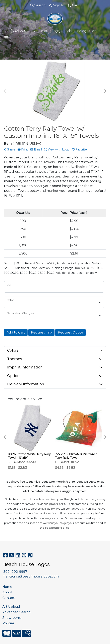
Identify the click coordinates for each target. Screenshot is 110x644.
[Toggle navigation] (6, 38)
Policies (8, 623)
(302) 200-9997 (23, 31)
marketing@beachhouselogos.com (69, 31)
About (7, 592)
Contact (9, 598)
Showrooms (12, 618)
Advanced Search (16, 612)
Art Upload (11, 607)
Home (7, 587)
